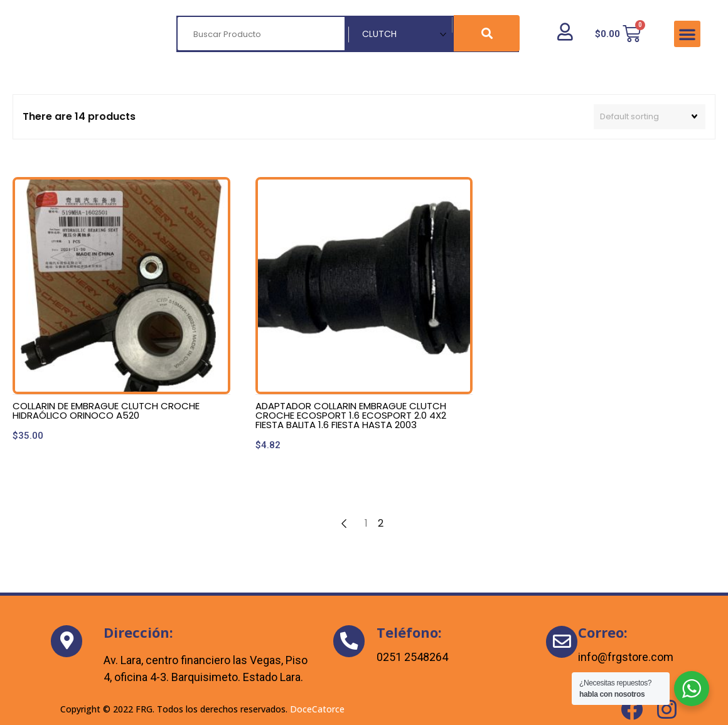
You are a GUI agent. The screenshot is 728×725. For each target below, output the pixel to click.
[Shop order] (650, 117)
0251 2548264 (412, 657)
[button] (687, 34)
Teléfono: (409, 632)
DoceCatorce (317, 709)
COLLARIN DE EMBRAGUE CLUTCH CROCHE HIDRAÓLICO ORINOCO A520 (106, 411)
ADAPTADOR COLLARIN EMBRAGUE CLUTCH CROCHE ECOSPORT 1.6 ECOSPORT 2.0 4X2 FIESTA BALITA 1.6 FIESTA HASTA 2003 (351, 415)
